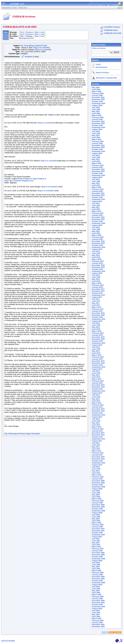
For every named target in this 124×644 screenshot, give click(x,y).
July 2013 (96, 395)
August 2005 (97, 585)
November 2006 (98, 555)
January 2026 (97, 96)
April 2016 (96, 329)
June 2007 (96, 541)
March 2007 (97, 547)
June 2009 (96, 493)
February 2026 (98, 94)
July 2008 (96, 515)
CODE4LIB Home (111, 30)
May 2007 (96, 543)
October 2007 (97, 533)
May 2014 (96, 375)
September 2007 (99, 535)
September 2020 (99, 223)
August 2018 (97, 273)
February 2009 (98, 501)
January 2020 (97, 239)
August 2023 (97, 153)
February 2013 (98, 405)
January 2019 (97, 263)
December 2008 (98, 505)
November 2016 (98, 315)
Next (37, 32)
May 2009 (96, 495)
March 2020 (97, 235)
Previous (29, 32)
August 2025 (97, 106)
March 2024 (97, 139)
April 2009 (96, 497)
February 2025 (98, 118)
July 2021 (96, 203)
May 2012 (96, 423)
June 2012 (96, 421)
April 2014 (96, 377)
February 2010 (98, 477)
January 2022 (97, 191)
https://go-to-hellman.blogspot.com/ (19, 181)
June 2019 (96, 253)
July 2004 (96, 611)
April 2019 (96, 257)
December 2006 (98, 553)
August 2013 (97, 393)
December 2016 (98, 313)
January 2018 (97, 287)
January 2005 (97, 599)
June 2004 (96, 613)
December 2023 (98, 145)
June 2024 (96, 133)
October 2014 (97, 365)
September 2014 (99, 367)
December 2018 (98, 265)
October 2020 (97, 221)
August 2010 (97, 465)
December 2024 (98, 121)
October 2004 (97, 605)
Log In (98, 64)
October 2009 (97, 485)
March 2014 (97, 379)
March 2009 (97, 499)
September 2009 (99, 487)
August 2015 (97, 345)
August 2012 (97, 417)
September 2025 (99, 104)
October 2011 (97, 437)
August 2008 (97, 513)
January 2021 (97, 215)
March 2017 (97, 307)
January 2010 (97, 479)
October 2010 (97, 461)
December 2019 (98, 241)
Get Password (101, 67)
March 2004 (97, 619)
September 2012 (99, 415)
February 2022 (98, 189)
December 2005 (98, 577)
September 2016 (99, 319)
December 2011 (98, 433)
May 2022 (96, 183)
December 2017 (98, 289)
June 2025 (96, 110)
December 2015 (98, 337)
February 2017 (98, 309)
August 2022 (97, 177)
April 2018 (96, 281)
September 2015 (99, 343)
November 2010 (98, 459)
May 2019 (96, 255)
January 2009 (97, 503)
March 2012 (97, 427)
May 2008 (96, 519)
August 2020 (97, 225)
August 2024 (97, 129)
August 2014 (97, 369)
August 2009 (97, 489)
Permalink (36, 434)
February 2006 (98, 573)
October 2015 (97, 341)
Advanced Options (99, 48)
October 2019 (97, 245)
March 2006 (97, 571)
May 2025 (96, 112)
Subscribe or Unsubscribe (106, 78)
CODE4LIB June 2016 (113, 33)
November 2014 (98, 363)
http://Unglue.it (25, 179)
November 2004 (98, 603)
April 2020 (96, 233)
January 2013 (97, 407)
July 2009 (96, 491)
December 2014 (98, 361)
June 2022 (96, 181)
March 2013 (97, 403)
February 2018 (98, 285)
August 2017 (97, 297)
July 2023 (96, 155)
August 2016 (97, 321)
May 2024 (96, 135)
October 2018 (97, 269)
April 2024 (96, 137)
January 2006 (97, 575)
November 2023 (98, 147)
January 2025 (97, 120)
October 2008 (97, 509)
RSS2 (118, 632)
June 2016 (96, 325)
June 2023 (96, 157)
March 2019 (97, 259)
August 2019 (97, 249)
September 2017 (99, 295)
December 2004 (98, 601)
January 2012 (97, 431)
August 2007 (97, 537)
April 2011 (96, 449)
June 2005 (96, 589)
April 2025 (96, 114)
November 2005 (98, 579)
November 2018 (98, 267)
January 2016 (97, 335)
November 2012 (98, 411)
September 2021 (99, 199)
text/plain (29, 57)
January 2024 (97, 143)
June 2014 (96, 373)
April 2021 (96, 209)
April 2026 (96, 90)
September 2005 (99, 583)
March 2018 (97, 283)
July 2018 (96, 275)
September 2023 (99, 151)
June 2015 (96, 349)
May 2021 (96, 207)
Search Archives (99, 45)
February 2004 (98, 621)
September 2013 (99, 391)
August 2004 (97, 609)
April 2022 (96, 185)
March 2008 (97, 523)
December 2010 (98, 457)
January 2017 (97, 311)
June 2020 (96, 229)
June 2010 (96, 469)
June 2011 (96, 445)
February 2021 (98, 213)
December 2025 (98, 98)
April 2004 (96, 617)
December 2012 (98, 409)
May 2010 (96, 471)
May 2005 (96, 591)
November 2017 (98, 291)
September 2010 (99, 463)
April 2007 (96, 545)
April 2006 (96, 569)
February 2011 (98, 453)
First (22, 32)
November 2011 (98, 435)
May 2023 (96, 159)
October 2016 (97, 317)
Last (42, 32)
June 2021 (96, 205)
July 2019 (96, 251)
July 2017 (96, 299)
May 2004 (96, 615)
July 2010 (96, 467)
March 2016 (97, 331)
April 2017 (96, 305)
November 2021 (98, 195)
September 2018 (99, 271)
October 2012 (97, 413)
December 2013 (98, 385)
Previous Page (25, 434)
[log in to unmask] (41, 48)
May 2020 (96, 231)
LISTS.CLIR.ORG (8, 641)
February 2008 (98, 525)
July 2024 (96, 131)
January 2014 (97, 383)
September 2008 (99, 511)
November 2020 (98, 219)
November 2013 (98, 387)
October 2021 (97, 197)
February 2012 (98, 429)
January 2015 (97, 359)
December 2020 (98, 217)
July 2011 (96, 443)
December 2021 (98, 193)
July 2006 (96, 563)
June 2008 (96, 517)
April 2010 (96, 473)
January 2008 (97, 527)
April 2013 (96, 401)
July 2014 (96, 371)
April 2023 (96, 161)
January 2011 (97, 455)
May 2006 (96, 567)
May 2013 (96, 399)
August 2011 (97, 441)
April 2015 (96, 353)
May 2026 (96, 88)
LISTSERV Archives (112, 27)
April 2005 (96, 593)
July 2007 (96, 539)
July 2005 (96, 587)
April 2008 (96, 521)
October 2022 (97, 173)
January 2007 (97, 551)
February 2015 (98, 357)
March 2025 (97, 116)
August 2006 (97, 561)
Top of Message (11, 434)
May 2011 (96, 447)
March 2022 (97, 187)
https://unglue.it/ (39, 179)
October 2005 (97, 581)
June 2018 (96, 277)
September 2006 (99, 559)
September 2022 (99, 175)
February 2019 (98, 261)
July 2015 (96, 347)
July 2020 (96, 227)
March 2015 (97, 355)
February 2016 (98, 333)
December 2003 (98, 625)
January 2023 (97, 167)
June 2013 (96, 397)
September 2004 (99, 607)
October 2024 (97, 125)
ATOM (105, 632)
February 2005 (98, 597)
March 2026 (97, 92)
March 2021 (97, 211)
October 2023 (97, 149)
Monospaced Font (26, 38)
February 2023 (98, 165)
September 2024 (99, 127)
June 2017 (96, 301)
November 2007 (98, 531)
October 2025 (97, 102)
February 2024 (98, 141)
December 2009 (98, 481)
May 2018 (96, 279)
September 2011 (99, 439)
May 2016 (96, 327)
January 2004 (97, 623)
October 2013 (97, 389)
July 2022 (96, 179)
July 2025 (96, 108)
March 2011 (97, 451)
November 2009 (98, 483)
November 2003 (98, 627)
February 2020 (98, 237)
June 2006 (96, 565)
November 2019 (98, 243)
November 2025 (98, 100)
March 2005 (97, 595)
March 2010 (97, 475)
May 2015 (96, 351)
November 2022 (98, 171)
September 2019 (99, 247)
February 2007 (98, 549)
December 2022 (98, 169)
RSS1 (112, 632)
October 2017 (97, 293)
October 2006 (97, 557)
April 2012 (96, 425)
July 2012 (96, 419)
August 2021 (97, 201)
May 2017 (96, 303)
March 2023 (97, 163)
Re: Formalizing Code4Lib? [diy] (34, 46)
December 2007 (98, 529)
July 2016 (96, 323)
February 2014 (98, 381)
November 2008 (98, 507)
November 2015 (98, 339)
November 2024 (98, 123)
